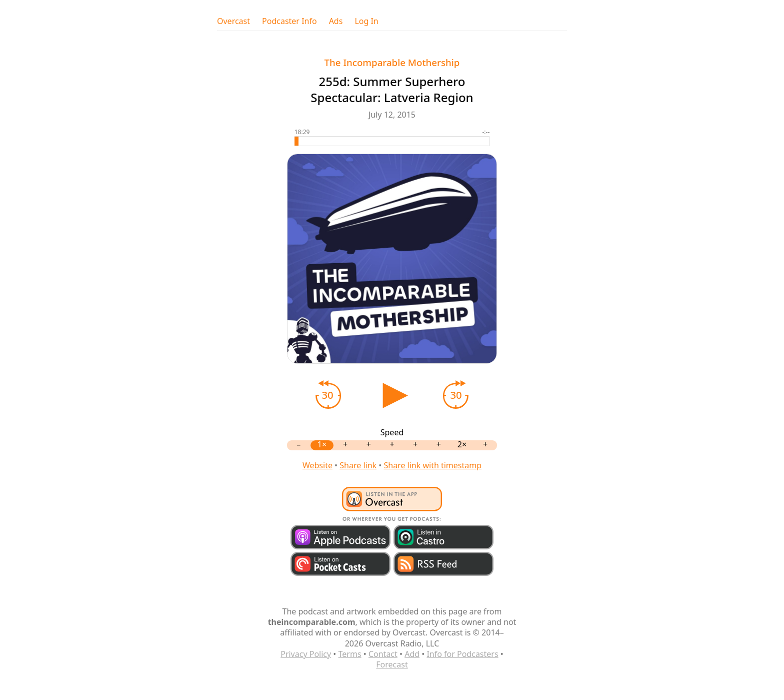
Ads (336, 21)
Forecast (392, 664)
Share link (358, 465)
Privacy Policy (306, 654)
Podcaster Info (289, 21)
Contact (383, 654)
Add (412, 654)
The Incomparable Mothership (392, 62)
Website (317, 465)
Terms (350, 654)
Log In (366, 21)
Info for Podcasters (462, 654)
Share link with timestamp (432, 465)
